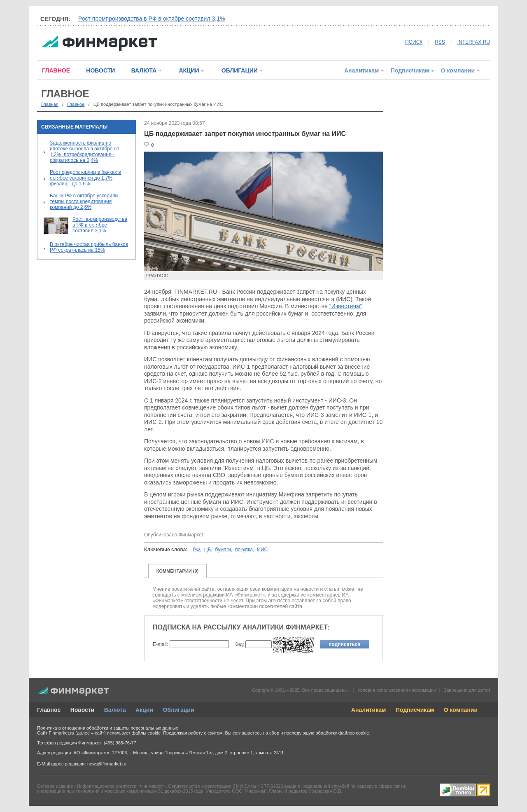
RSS (440, 42)
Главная (50, 104)
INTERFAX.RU (474, 42)
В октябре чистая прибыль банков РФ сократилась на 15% (89, 247)
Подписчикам (410, 70)
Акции (144, 710)
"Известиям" (346, 306)
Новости (83, 710)
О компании (458, 70)
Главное (76, 104)
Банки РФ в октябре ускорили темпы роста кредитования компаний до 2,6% (84, 201)
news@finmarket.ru (107, 764)
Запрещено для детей (467, 690)
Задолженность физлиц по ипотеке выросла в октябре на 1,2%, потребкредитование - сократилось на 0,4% (85, 152)
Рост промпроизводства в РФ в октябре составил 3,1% (152, 19)
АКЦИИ (189, 70)
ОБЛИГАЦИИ (240, 70)
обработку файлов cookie (342, 733)
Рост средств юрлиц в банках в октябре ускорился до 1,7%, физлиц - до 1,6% (85, 178)
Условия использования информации (397, 690)
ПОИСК (414, 42)
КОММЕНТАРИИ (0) (178, 571)
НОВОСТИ (100, 70)
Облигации (178, 710)
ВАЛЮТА (144, 70)
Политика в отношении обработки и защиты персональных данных (107, 728)
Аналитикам (361, 70)
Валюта (115, 710)
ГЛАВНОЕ (56, 70)
